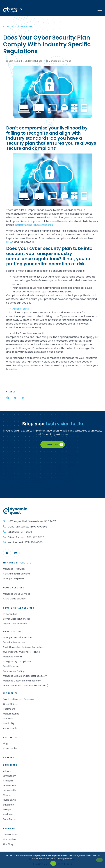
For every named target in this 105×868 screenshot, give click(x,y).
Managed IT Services (60, 61)
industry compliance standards (33, 225)
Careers (9, 758)
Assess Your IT (21, 309)
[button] (8, 398)
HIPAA (10, 242)
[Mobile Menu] (100, 10)
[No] (99, 860)
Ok (53, 863)
